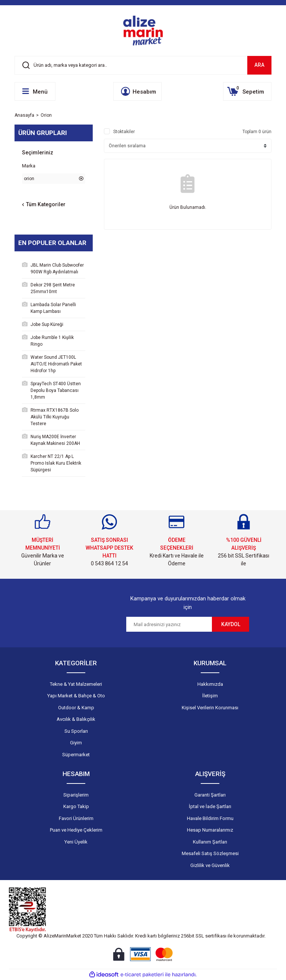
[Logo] (143, 31)
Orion (46, 115)
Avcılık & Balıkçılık (76, 719)
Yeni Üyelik (76, 842)
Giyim (76, 743)
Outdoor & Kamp (76, 708)
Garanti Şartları (210, 795)
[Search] (143, 65)
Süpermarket (76, 755)
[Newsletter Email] (169, 624)
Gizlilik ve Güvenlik (210, 865)
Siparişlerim (76, 795)
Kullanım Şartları (210, 842)
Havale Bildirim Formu (210, 818)
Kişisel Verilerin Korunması (210, 708)
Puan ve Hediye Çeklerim (76, 830)
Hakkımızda (210, 684)
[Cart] (247, 91)
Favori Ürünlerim (76, 818)
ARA (259, 65)
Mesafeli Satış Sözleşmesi (210, 853)
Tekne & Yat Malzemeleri (76, 684)
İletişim (210, 696)
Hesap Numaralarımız (210, 830)
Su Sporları (76, 731)
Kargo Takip (76, 806)
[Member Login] (137, 91)
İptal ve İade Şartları (210, 806)
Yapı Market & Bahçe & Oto (76, 696)
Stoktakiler (124, 132)
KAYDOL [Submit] (231, 624)
